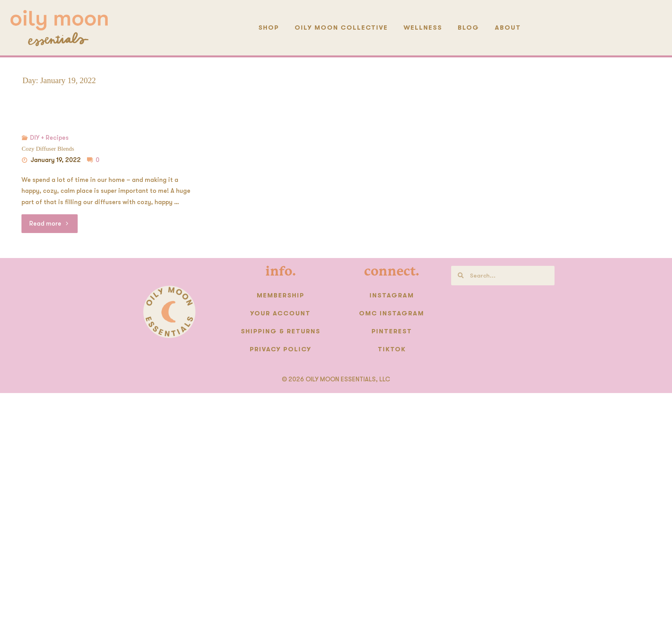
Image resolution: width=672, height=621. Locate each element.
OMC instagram (392, 313)
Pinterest (392, 331)
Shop (269, 28)
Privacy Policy (280, 349)
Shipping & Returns (281, 331)
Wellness (423, 28)
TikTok (392, 349)
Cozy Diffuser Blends (47, 149)
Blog (468, 28)
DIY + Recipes (49, 138)
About (508, 28)
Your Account (280, 313)
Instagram (392, 295)
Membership (281, 295)
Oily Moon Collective (341, 28)
